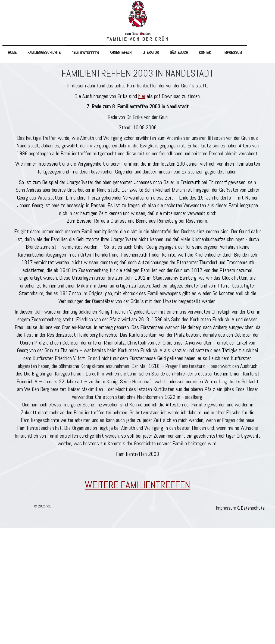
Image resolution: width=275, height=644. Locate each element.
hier (142, 96)
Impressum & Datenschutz (240, 508)
